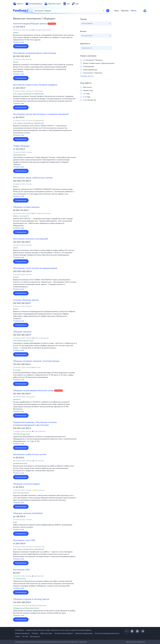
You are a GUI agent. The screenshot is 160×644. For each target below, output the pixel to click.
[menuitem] (18, 4)
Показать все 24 (87, 76)
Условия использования (64, 633)
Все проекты (35, 636)
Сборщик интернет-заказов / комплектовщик (36, 361)
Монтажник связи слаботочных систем (33, 178)
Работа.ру (141, 642)
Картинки (125, 11)
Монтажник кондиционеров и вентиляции (35, 53)
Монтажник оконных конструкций (30, 239)
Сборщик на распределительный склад (33, 390)
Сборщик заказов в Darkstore (28, 513)
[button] (45, 39)
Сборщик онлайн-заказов (26, 207)
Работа (133, 11)
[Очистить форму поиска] (103, 11)
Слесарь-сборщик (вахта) (26, 300)
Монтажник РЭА (21, 570)
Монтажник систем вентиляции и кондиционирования (41, 114)
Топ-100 (25, 636)
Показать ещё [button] (19, 42)
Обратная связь (46, 633)
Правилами (83, 642)
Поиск (117, 11)
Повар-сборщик (21, 146)
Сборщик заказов (22, 332)
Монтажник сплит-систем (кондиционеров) (35, 268)
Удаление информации (84, 633)
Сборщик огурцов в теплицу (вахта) (31, 599)
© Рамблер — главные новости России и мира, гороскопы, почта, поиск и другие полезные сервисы (53, 630)
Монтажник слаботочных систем (30, 454)
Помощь (35, 633)
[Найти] (108, 11)
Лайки (18, 636)
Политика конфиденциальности (107, 633)
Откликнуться (21, 46)
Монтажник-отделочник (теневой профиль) (35, 85)
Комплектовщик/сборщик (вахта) (30, 24)
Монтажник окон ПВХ (24, 540)
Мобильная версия (22, 633)
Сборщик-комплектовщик (26, 484)
